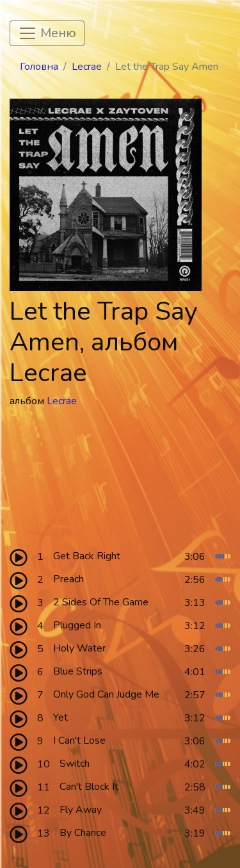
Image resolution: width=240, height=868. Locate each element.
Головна (39, 67)
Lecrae (87, 67)
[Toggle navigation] (47, 33)
